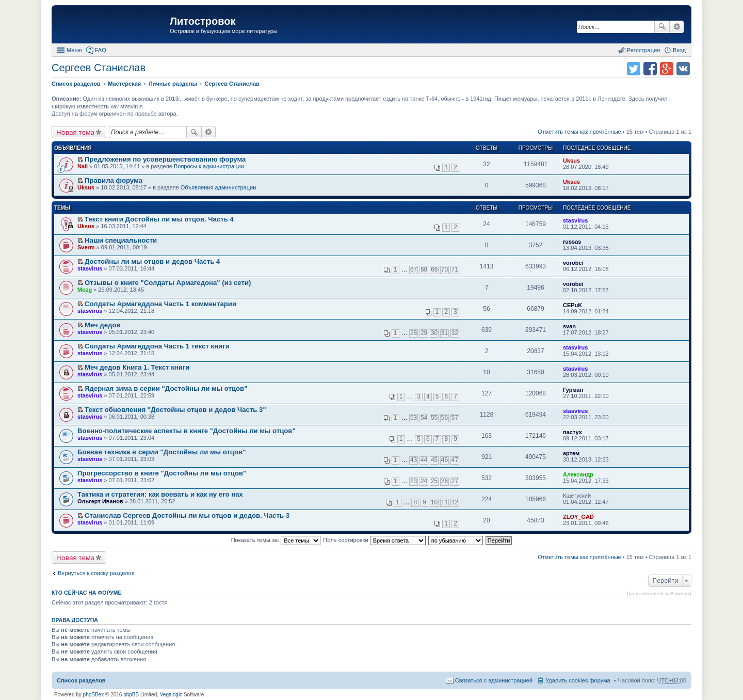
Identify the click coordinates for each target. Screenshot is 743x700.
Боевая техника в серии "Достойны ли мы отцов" (161, 452)
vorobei (573, 263)
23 (414, 481)
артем (571, 453)
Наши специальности (121, 240)
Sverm (86, 247)
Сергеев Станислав (99, 68)
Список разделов (81, 680)
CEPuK (572, 305)
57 (455, 418)
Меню (74, 50)
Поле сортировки (374, 540)
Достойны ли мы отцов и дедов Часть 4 (152, 261)
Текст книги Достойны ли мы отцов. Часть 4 (159, 219)
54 (424, 418)
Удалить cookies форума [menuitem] (578, 680)
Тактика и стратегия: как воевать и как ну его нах (160, 494)
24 (424, 481)
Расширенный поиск (677, 27)
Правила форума (114, 180)
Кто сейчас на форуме (87, 593)
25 (434, 481)
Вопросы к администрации (209, 166)
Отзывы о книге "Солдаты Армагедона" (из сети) (168, 283)
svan (569, 326)
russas (572, 242)
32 (455, 333)
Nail (83, 166)
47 (455, 460)
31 (445, 333)
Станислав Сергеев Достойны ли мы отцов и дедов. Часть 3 (187, 515)
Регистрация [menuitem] (643, 50)
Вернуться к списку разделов (96, 573)
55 (434, 418)
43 (414, 460)
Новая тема (75, 132)
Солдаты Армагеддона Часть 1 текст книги (157, 346)
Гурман (573, 390)
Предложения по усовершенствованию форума (165, 159)
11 (445, 502)
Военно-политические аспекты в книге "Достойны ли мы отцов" (187, 431)
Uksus (571, 161)
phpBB (131, 695)
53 (414, 418)
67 (414, 269)
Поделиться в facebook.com (650, 69)
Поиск (662, 27)
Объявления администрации (219, 187)
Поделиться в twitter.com (634, 69)
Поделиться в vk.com (683, 69)
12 (455, 502)
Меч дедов (103, 325)
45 (434, 460)
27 (455, 481)
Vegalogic (171, 695)
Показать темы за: (276, 540)
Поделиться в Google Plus (667, 69)
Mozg (85, 290)
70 (445, 269)
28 (414, 333)
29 (424, 333)
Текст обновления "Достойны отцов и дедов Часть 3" (175, 410)
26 (445, 481)
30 (434, 333)
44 (424, 460)
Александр (578, 474)
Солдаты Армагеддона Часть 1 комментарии (160, 304)
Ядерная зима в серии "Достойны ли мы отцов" (166, 388)
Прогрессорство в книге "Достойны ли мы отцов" (162, 473)
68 (424, 269)
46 (445, 460)
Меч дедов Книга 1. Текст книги (137, 367)
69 (434, 269)
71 (455, 269)
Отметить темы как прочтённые (579, 132)
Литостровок (203, 21)
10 (434, 502)
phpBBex (94, 695)
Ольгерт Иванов (100, 501)
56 (445, 418)
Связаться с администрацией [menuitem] (494, 680)
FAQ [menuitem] (101, 50)
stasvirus (575, 220)
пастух (572, 432)
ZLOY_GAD (578, 517)
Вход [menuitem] (679, 50)
